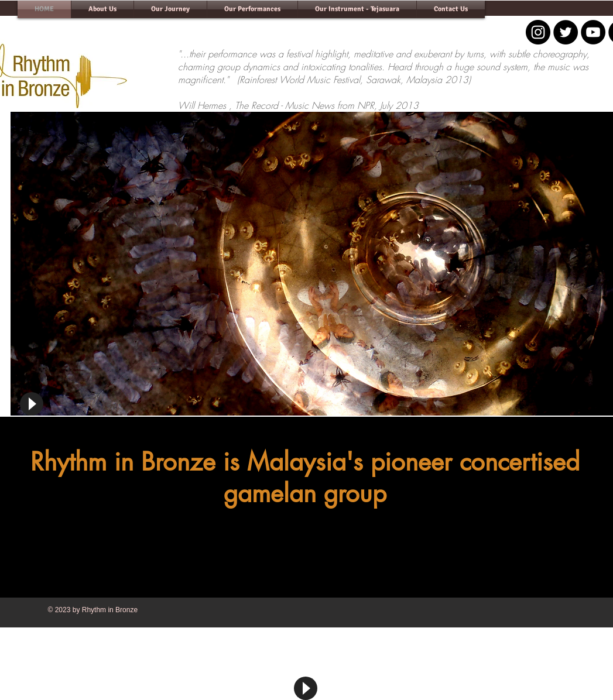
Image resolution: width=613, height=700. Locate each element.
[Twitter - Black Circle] (566, 32)
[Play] (32, 404)
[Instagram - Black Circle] (538, 32)
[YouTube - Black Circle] (593, 32)
